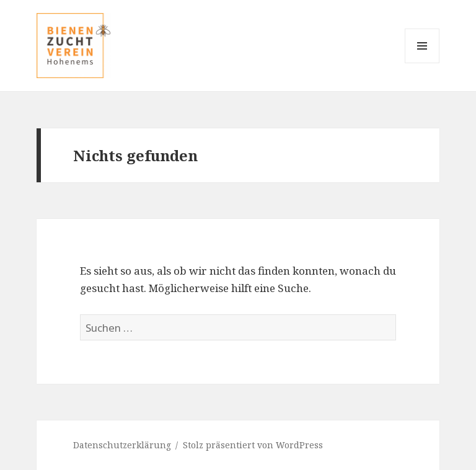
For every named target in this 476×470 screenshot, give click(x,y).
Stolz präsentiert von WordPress (253, 445)
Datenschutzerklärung (122, 445)
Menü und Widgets (422, 63)
